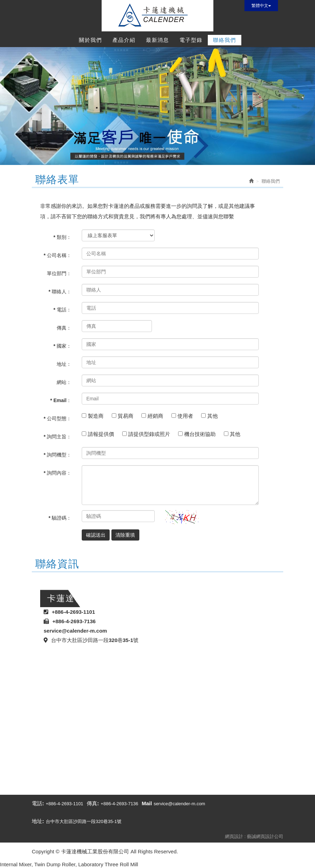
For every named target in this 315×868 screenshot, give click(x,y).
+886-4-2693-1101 (64, 804)
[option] (157, 106)
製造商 (96, 416)
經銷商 (156, 416)
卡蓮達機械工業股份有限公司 (157, 16)
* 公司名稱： (57, 255)
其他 (213, 416)
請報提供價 (102, 434)
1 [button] (147, 158)
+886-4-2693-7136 (119, 804)
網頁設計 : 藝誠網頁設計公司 (254, 836)
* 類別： (62, 237)
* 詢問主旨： (57, 437)
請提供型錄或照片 (150, 434)
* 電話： (62, 310)
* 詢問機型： (57, 455)
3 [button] (168, 158)
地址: (38, 821)
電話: (38, 803)
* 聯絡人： (60, 292)
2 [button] (157, 158)
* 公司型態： (57, 418)
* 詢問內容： (57, 473)
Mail (147, 803)
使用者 (186, 416)
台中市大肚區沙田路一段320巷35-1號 (84, 821)
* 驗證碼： (60, 518)
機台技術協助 (201, 434)
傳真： (64, 328)
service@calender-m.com (180, 804)
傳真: (93, 803)
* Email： (61, 400)
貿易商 (126, 416)
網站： (64, 382)
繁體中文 (261, 6)
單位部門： (59, 273)
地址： (64, 364)
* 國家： (62, 346)
